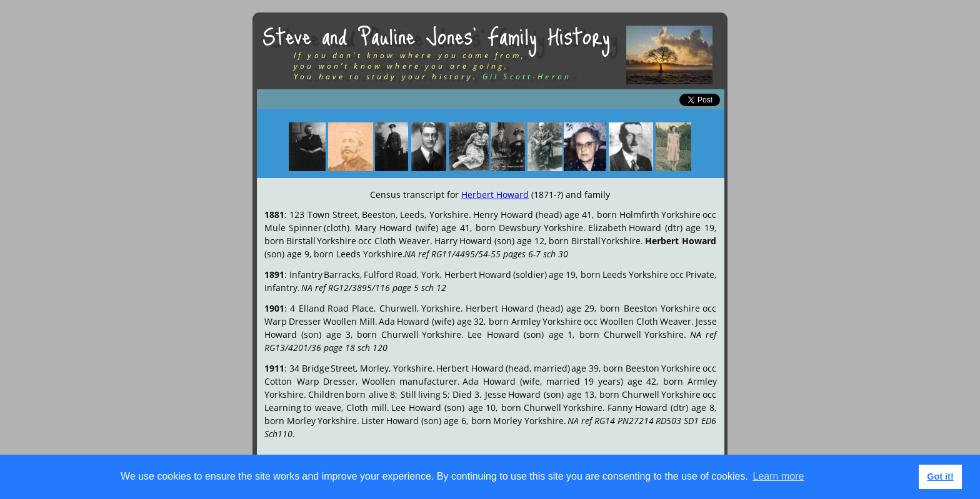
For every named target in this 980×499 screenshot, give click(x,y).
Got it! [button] (940, 477)
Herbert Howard (495, 195)
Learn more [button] (779, 476)
